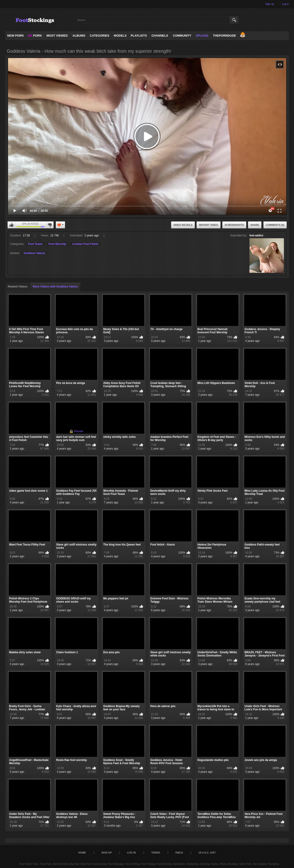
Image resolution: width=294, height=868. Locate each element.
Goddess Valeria (34, 253)
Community (182, 36)
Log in (286, 4)
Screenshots (234, 225)
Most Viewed (57, 36)
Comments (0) (275, 225)
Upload (202, 36)
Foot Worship (57, 244)
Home (82, 853)
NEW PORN (15, 36)
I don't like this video (50, 225)
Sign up (270, 4)
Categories (100, 36)
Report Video (208, 225)
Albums (79, 36)
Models (120, 36)
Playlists (139, 36)
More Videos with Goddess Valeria (55, 287)
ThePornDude (224, 36)
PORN (35, 36)
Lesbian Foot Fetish (85, 244)
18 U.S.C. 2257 (207, 853)
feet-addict (256, 235)
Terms (156, 853)
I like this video (11, 225)
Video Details (183, 225)
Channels (160, 36)
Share (255, 225)
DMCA (179, 853)
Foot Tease (35, 244)
